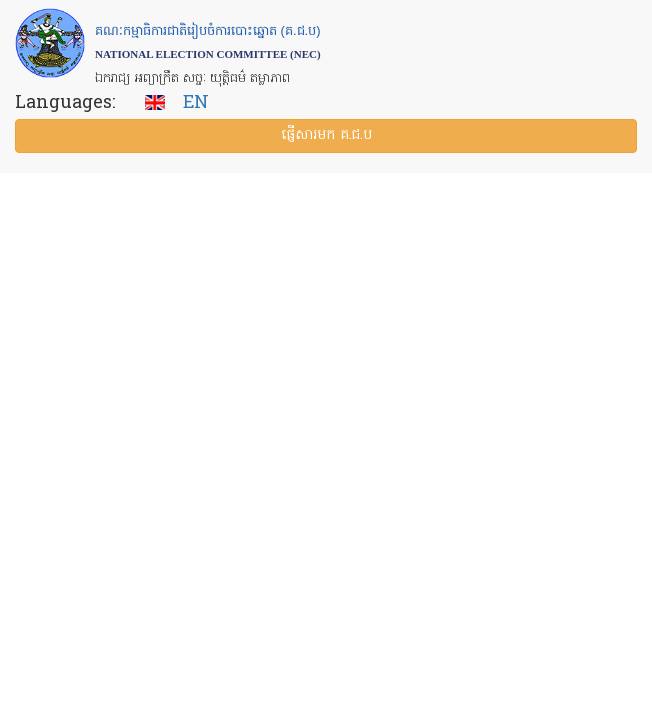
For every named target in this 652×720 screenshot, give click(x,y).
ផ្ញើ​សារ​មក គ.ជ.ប (326, 135)
